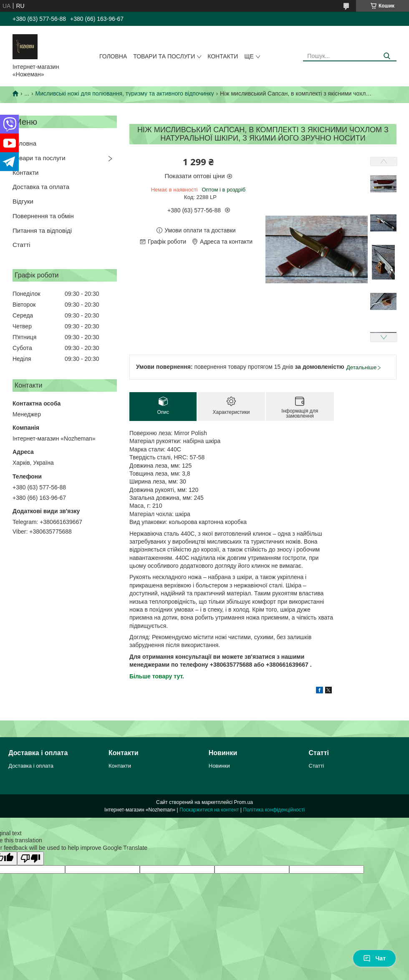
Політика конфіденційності (274, 810)
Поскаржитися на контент (209, 810)
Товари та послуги (164, 56)
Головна (113, 56)
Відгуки (23, 201)
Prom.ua (244, 802)
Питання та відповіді (42, 231)
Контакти (223, 56)
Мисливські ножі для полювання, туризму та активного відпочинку (125, 93)
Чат (374, 958)
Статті (21, 245)
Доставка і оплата (31, 766)
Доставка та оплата (41, 187)
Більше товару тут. (157, 676)
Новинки (219, 766)
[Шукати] (387, 56)
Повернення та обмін (43, 216)
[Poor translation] (30, 858)
